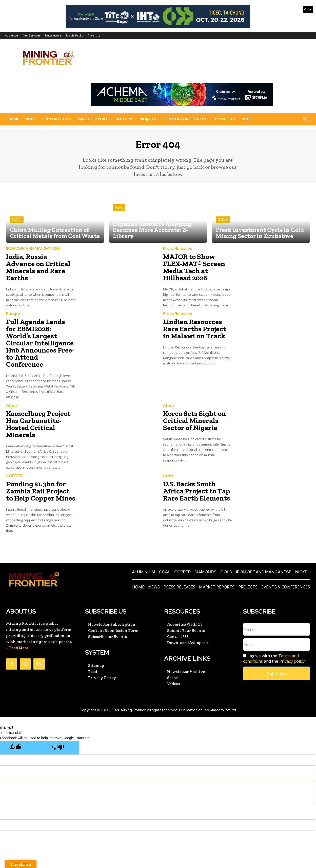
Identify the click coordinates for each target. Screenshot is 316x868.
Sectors (124, 119)
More (248, 119)
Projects (147, 119)
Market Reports (94, 119)
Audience (12, 35)
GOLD (223, 223)
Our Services (32, 35)
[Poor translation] (58, 715)
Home (14, 119)
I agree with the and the (274, 626)
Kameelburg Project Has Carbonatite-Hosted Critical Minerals (40, 399)
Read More (19, 615)
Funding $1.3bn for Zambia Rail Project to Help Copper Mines (37, 460)
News (31, 119)
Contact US (224, 119)
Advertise (94, 35)
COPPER (14, 446)
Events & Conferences (184, 119)
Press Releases (57, 119)
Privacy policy (292, 629)
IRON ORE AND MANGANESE (33, 252)
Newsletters (53, 35)
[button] (305, 119)
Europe (13, 307)
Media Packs (74, 35)
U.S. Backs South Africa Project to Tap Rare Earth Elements (195, 460)
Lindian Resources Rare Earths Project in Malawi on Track (198, 321)
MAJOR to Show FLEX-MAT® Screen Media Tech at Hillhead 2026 (194, 266)
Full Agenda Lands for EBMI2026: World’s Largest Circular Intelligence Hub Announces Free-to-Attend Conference (37, 330)
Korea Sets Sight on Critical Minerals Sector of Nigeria (197, 399)
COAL (17, 223)
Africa (12, 386)
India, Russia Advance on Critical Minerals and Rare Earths (40, 266)
